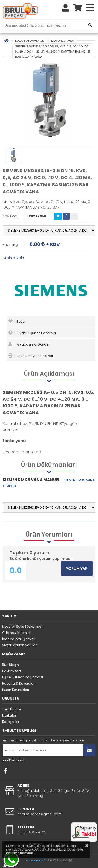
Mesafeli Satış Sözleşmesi (22, 626)
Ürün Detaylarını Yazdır (31, 356)
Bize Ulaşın (10, 665)
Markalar (9, 715)
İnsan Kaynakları (16, 690)
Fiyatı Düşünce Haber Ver (32, 333)
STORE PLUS (35, 860)
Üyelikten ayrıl (13, 759)
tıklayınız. (27, 853)
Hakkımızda (11, 671)
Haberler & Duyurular (18, 683)
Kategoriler (11, 722)
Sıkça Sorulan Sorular (19, 645)
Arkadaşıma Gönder (29, 344)
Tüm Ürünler (12, 709)
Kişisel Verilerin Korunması (22, 677)
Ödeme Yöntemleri (17, 633)
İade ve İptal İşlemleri (19, 639)
